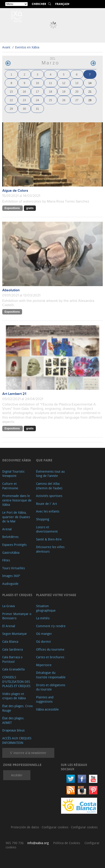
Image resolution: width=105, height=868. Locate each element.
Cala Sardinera (13, 649)
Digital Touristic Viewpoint (13, 474)
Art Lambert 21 (14, 394)
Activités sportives (49, 496)
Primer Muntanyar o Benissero (17, 616)
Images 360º (11, 576)
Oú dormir (44, 641)
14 (90, 83)
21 (90, 91)
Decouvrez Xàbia (17, 460)
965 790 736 (15, 843)
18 (50, 91)
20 (77, 91)
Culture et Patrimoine (10, 486)
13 (77, 83)
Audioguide (10, 584)
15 (11, 91)
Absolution (11, 290)
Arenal (7, 529)
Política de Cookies (67, 843)
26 (64, 100)
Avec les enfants (48, 511)
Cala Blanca (10, 641)
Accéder (17, 775)
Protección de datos (25, 827)
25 (50, 100)
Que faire (44, 460)
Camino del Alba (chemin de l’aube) (49, 486)
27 (77, 100)
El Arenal (9, 626)
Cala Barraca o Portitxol (12, 659)
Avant (6, 47)
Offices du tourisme (50, 649)
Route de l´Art (47, 504)
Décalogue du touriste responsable (51, 675)
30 (24, 108)
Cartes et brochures (50, 657)
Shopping (43, 519)
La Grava (8, 606)
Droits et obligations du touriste (51, 687)
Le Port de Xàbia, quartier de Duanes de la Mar (16, 517)
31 (37, 108)
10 (37, 83)
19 (64, 91)
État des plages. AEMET (13, 720)
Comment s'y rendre (51, 626)
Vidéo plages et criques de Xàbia (14, 696)
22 (11, 100)
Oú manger (44, 634)
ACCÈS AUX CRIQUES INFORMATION (17, 740)
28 (90, 100)
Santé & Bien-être (49, 539)
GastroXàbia (11, 552)
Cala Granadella (13, 669)
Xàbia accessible (47, 709)
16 (24, 91)
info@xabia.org (38, 843)
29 (11, 108)
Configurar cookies (55, 827)
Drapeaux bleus (13, 730)
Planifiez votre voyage (56, 595)
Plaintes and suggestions (45, 699)
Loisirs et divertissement (47, 529)
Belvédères (10, 537)
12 (64, 83)
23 (24, 100)
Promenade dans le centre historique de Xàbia (17, 500)
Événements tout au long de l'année (50, 474)
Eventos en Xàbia (27, 47)
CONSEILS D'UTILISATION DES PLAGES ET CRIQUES (16, 681)
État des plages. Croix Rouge (17, 708)
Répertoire (44, 665)
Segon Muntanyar (15, 634)
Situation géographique (46, 608)
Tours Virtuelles (14, 568)
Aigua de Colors (15, 191)
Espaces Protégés (14, 545)
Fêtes (6, 560)
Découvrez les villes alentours (50, 549)
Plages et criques (17, 595)
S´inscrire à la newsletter (28, 753)
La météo (43, 618)
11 (50, 83)
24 (37, 100)
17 (37, 91)
